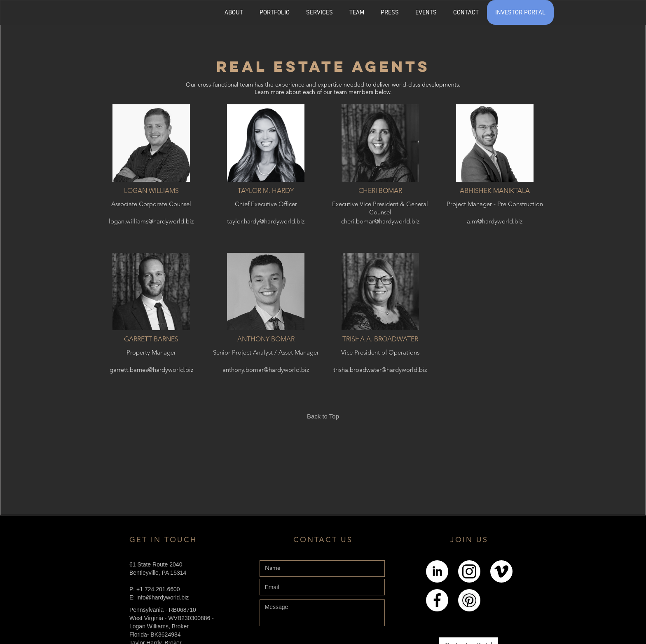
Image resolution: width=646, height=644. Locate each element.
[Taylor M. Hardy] (266, 143)
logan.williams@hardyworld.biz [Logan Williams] (151, 222)
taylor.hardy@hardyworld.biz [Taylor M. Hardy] (266, 222)
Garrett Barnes (151, 340)
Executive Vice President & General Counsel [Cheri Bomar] (380, 208)
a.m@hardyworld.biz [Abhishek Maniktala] (495, 222)
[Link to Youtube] (501, 571)
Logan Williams (151, 191)
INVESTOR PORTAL (520, 12)
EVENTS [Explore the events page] (426, 12)
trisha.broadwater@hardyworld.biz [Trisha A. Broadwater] (380, 370)
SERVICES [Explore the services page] (319, 12)
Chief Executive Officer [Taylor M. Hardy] (266, 205)
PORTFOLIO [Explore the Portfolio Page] (275, 12)
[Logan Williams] (151, 143)
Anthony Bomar (266, 340)
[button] (275, 12)
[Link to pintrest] (469, 601)
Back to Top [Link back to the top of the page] (323, 416)
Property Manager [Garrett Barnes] (151, 353)
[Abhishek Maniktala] (495, 143)
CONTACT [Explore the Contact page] (466, 12)
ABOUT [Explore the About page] (234, 12)
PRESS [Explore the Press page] (390, 12)
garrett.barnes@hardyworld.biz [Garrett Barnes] (151, 370)
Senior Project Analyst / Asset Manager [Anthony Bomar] (266, 353)
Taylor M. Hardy (266, 191)
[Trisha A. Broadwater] (380, 291)
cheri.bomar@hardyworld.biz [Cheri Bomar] (380, 222)
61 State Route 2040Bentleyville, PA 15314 (158, 569)
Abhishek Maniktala (495, 191)
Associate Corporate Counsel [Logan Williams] (151, 205)
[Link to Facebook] (437, 600)
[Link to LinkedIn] (437, 571)
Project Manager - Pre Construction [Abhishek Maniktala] (495, 205)
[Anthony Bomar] (266, 291)
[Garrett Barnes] (151, 291)
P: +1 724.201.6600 (155, 589)
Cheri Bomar (380, 191)
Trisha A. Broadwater (380, 340)
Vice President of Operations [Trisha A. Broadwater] (380, 353)
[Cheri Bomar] (380, 143)
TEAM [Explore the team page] (357, 12)
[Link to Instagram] (469, 571)
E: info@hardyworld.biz (159, 597)
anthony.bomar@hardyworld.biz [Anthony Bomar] (266, 370)
